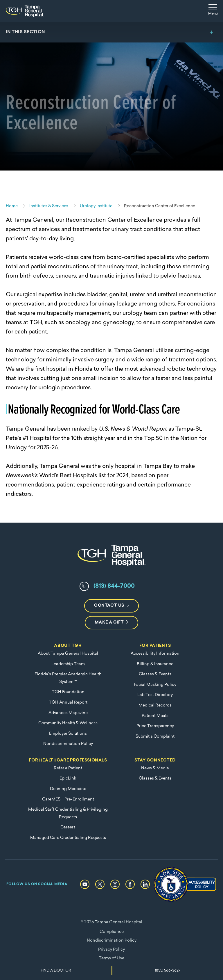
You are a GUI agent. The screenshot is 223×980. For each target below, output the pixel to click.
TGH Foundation (68, 692)
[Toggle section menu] (111, 32)
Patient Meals (155, 716)
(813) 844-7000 (114, 586)
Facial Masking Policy (155, 685)
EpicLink (68, 779)
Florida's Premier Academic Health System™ (68, 678)
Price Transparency (155, 726)
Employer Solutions (68, 734)
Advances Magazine (68, 713)
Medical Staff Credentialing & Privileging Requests (68, 813)
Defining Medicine (68, 789)
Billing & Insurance (155, 664)
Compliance (112, 932)
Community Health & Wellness (68, 723)
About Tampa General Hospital (68, 654)
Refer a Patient (68, 768)
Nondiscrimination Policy (68, 744)
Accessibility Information (155, 654)
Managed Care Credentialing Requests (68, 838)
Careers (68, 827)
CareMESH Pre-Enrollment (68, 799)
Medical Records (155, 705)
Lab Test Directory (155, 695)
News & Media (155, 768)
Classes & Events (155, 674)
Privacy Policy (111, 950)
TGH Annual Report (68, 703)
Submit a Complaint (155, 737)
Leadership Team (68, 664)
